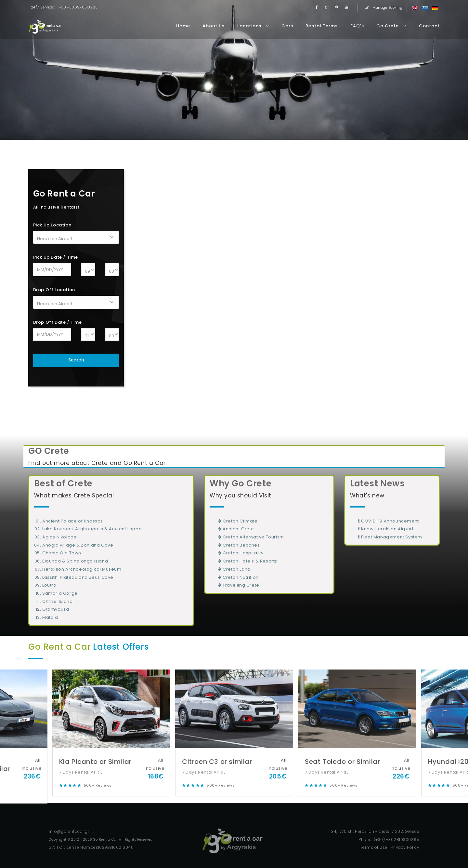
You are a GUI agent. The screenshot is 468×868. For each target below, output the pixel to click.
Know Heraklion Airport (386, 529)
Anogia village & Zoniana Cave (78, 545)
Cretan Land (234, 569)
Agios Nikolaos (59, 537)
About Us (214, 26)
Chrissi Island (57, 601)
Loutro (49, 585)
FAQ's (357, 26)
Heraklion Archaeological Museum (82, 569)
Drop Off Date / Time (58, 322)
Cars (287, 26)
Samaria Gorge (60, 593)
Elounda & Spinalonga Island (75, 561)
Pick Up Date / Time (56, 257)
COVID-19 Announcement (389, 521)
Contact (429, 26)
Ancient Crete (236, 529)
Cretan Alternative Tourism (251, 537)
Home (183, 26)
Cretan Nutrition (238, 577)
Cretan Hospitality (241, 553)
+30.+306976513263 (78, 7)
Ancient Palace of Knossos (73, 521)
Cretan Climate (238, 521)
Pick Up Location (52, 225)
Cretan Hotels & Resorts (247, 561)
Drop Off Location (54, 290)
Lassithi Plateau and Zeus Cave (78, 577)
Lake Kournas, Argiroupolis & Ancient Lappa (92, 529)
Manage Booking (383, 7)
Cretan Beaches (239, 545)
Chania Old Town (62, 553)
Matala (50, 617)
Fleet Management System (390, 537)
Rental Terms (322, 26)
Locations (253, 26)
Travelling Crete (239, 585)
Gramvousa (56, 609)
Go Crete (391, 26)
